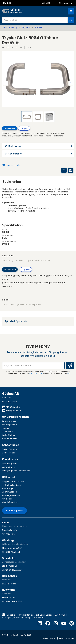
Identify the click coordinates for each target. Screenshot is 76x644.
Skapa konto (10, 128)
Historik (5, 428)
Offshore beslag (9, 27)
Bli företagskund (14, 511)
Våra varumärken (10, 438)
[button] (71, 11)
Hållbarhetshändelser (12, 485)
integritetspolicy (35, 373)
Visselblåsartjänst (10, 502)
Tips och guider (9, 464)
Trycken (26, 27)
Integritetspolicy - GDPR (13, 482)
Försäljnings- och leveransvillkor (17, 471)
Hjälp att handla (13, 165)
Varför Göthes (8, 435)
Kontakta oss (10, 459)
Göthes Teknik (9, 453)
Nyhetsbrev (7, 431)
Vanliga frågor (8, 467)
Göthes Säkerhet (10, 449)
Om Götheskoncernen (15, 417)
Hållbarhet (8, 477)
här (68, 373)
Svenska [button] (47, 3)
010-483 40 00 (11, 407)
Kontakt (7, 3)
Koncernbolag (11, 445)
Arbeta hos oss (9, 421)
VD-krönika (7, 499)
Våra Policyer (8, 488)
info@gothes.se (11, 411)
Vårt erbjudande (9, 425)
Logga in (66, 3)
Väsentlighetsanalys (11, 495)
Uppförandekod (9, 492)
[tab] (38, 321)
